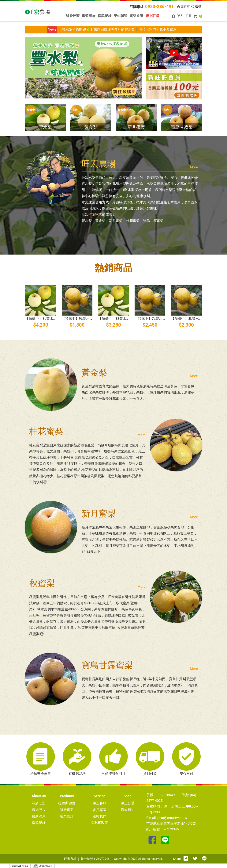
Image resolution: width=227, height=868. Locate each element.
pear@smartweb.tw (172, 818)
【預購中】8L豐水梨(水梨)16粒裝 (197, 319)
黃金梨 (91, 127)
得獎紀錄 (105, 16)
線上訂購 (152, 16)
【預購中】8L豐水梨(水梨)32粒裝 (51, 319)
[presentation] (29, 68)
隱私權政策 (99, 823)
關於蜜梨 (67, 810)
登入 (177, 16)
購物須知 (128, 810)
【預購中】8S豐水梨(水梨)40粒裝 (124, 319)
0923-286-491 (160, 6)
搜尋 (196, 7)
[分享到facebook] (186, 859)
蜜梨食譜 (136, 16)
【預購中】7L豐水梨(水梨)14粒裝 (160, 319)
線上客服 (99, 803)
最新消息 (39, 816)
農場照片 (39, 810)
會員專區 (99, 810)
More (194, 167)
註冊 (189, 16)
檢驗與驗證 (67, 803)
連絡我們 (99, 816)
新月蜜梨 (136, 127)
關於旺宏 (73, 16)
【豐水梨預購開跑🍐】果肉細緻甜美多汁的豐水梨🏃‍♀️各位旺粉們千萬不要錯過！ (119, 29)
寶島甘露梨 (182, 127)
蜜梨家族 (89, 16)
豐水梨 (45, 127)
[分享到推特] (195, 859)
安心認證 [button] (121, 16)
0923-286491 (167, 795)
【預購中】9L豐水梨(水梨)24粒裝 (87, 319)
